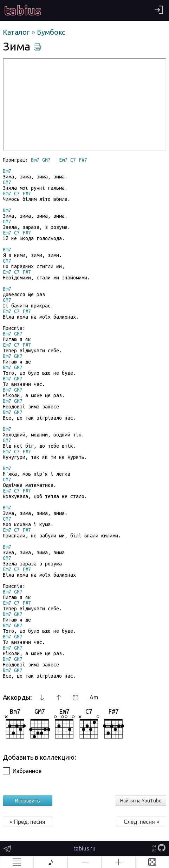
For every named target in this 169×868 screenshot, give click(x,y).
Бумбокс (51, 32)
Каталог (17, 32)
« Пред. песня (28, 822)
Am (94, 697)
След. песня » (141, 822)
